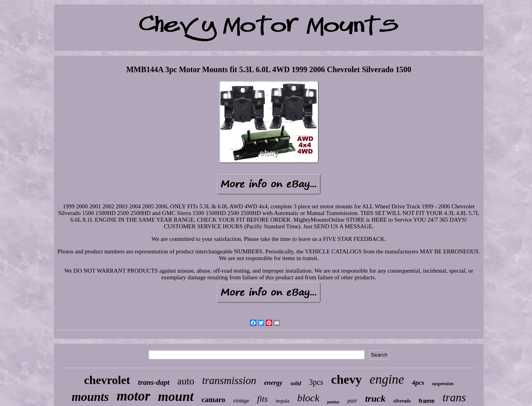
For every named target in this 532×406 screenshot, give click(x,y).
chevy (347, 379)
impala (282, 401)
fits (262, 399)
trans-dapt (154, 382)
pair (352, 401)
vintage (241, 401)
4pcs (418, 383)
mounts (90, 397)
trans (454, 397)
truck (375, 399)
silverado (402, 401)
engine (387, 379)
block (308, 398)
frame (427, 401)
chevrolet (107, 380)
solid (296, 383)
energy (273, 383)
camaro (213, 400)
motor (133, 396)
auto (186, 381)
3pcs (316, 382)
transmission (229, 381)
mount (176, 396)
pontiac (333, 402)
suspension (443, 384)
